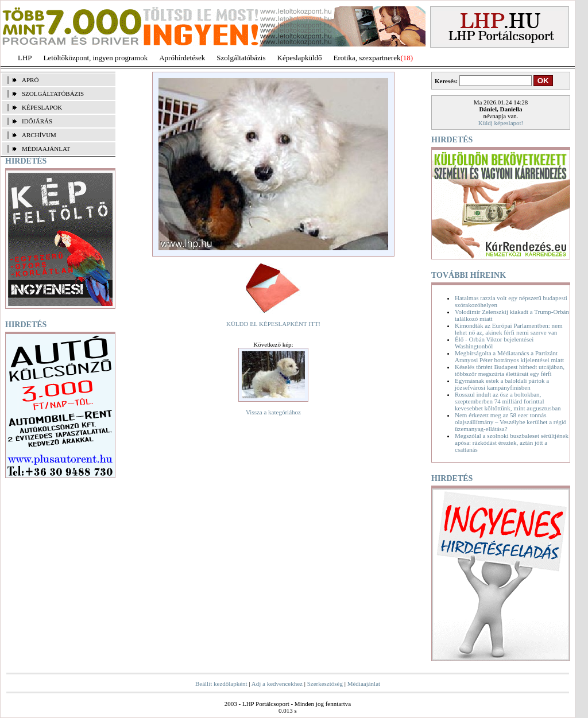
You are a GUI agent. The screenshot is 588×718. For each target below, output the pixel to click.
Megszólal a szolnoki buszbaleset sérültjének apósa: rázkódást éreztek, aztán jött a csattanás (512, 443)
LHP (25, 58)
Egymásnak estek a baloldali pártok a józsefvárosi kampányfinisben (502, 384)
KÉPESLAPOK (42, 107)
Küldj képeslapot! (501, 123)
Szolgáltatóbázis (241, 58)
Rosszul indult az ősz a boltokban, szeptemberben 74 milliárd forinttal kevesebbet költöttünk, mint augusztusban (508, 401)
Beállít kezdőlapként (221, 684)
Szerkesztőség (325, 684)
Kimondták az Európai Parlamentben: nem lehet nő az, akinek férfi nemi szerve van (509, 329)
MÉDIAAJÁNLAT (46, 149)
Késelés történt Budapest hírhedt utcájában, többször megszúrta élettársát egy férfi (510, 370)
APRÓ (30, 80)
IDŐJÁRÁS (37, 121)
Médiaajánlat (364, 684)
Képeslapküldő (300, 58)
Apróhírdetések (182, 58)
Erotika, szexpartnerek (367, 58)
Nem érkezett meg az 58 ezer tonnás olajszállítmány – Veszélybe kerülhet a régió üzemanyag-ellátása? (510, 422)
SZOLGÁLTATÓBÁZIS (53, 94)
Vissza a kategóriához (273, 412)
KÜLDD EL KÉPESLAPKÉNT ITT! (273, 324)
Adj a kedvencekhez (277, 684)
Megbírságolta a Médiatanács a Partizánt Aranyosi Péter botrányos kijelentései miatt (509, 356)
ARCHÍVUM (39, 135)
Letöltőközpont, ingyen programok (96, 58)
